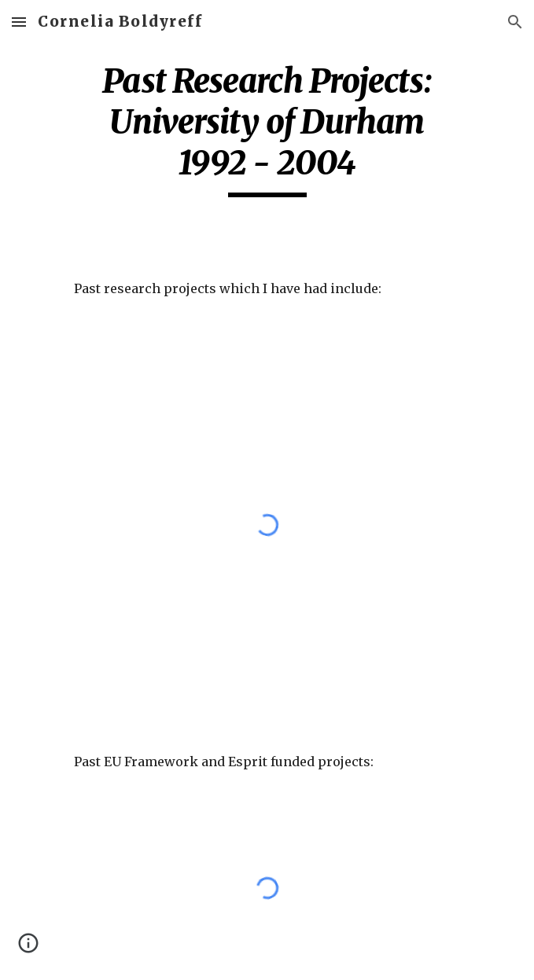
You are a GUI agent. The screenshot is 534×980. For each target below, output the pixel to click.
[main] (267, 129)
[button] (19, 22)
